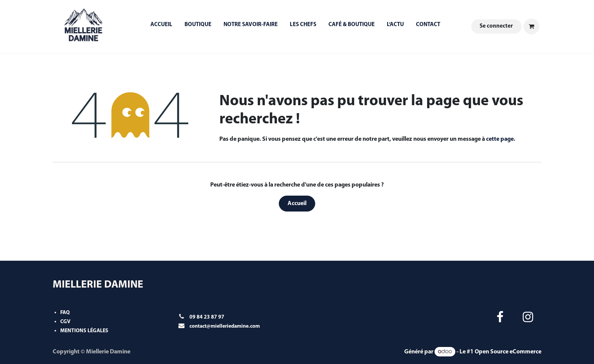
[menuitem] (161, 27)
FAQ (65, 313)
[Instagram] (528, 317)
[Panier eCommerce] (531, 26)
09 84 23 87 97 (207, 317)
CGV (65, 322)
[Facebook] (500, 317)
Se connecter (496, 26)
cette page (500, 139)
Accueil (297, 204)
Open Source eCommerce (508, 352)
